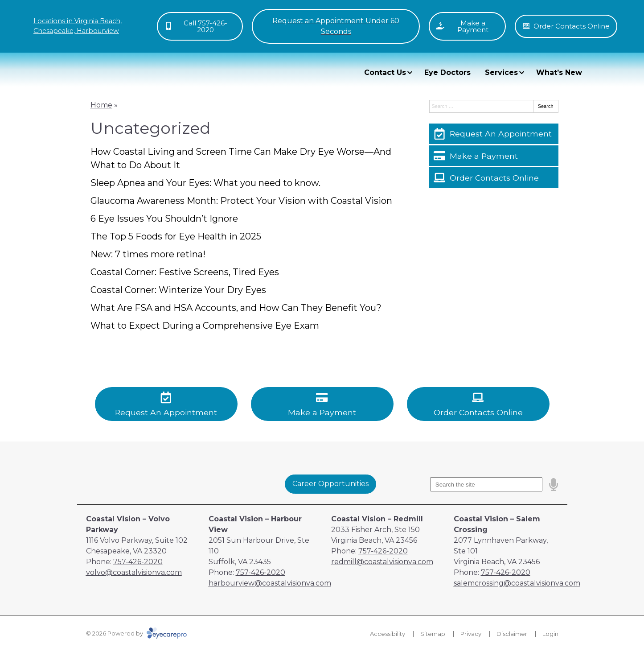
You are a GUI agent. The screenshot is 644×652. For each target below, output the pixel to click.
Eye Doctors (447, 72)
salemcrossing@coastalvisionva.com (517, 583)
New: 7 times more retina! (148, 254)
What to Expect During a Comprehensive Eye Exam (205, 326)
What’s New (559, 72)
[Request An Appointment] (494, 134)
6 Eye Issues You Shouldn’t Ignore (164, 219)
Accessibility (388, 634)
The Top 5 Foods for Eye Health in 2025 (176, 236)
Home (101, 105)
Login (550, 634)
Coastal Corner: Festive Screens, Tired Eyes (185, 272)
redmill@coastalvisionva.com (382, 562)
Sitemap (433, 634)
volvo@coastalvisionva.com (134, 572)
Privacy (471, 634)
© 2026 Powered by (136, 633)
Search (546, 106)
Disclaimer (512, 634)
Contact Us (385, 72)
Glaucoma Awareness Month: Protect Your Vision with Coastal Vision (241, 201)
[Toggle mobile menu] (336, 26)
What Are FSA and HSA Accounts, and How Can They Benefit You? (236, 308)
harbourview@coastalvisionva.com (270, 583)
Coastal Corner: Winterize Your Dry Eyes (178, 290)
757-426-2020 (138, 562)
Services (501, 72)
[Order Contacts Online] (494, 177)
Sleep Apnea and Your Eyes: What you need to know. (205, 183)
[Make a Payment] (494, 156)
